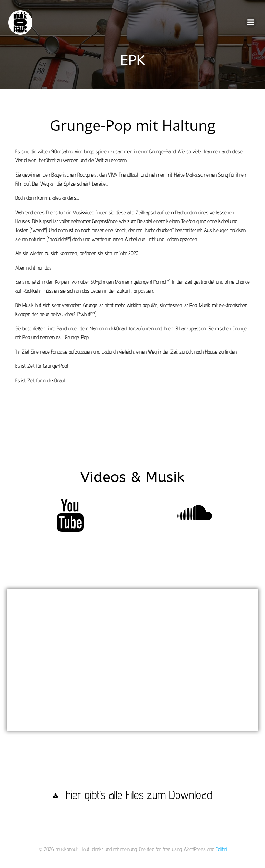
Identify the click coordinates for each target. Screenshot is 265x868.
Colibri (221, 850)
